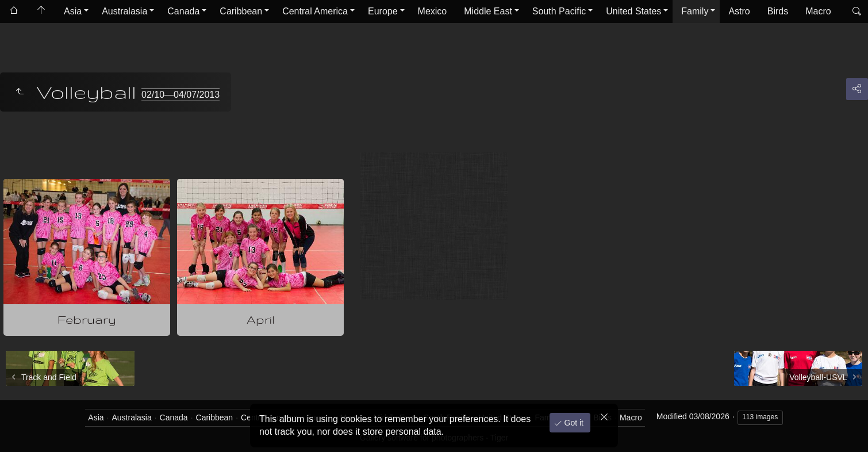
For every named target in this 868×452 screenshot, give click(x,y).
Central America (315, 11)
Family (695, 11)
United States (633, 11)
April (261, 319)
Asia (73, 11)
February (87, 319)
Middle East (488, 11)
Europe (383, 11)
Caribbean (241, 11)
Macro (818, 11)
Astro (739, 11)
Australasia (124, 11)
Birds (778, 11)
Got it (573, 423)
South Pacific (559, 11)
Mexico (433, 11)
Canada (183, 11)
